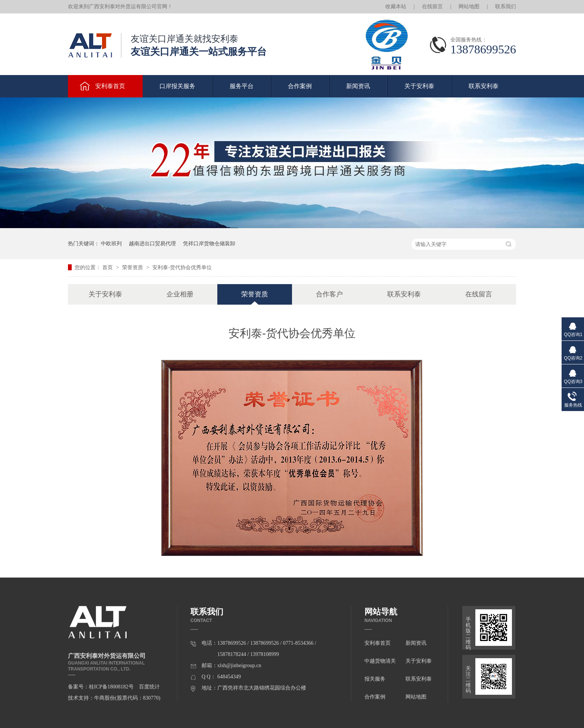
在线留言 (432, 7)
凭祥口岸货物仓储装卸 (209, 243)
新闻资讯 (358, 86)
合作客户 (329, 294)
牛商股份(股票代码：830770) (127, 698)
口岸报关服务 (177, 86)
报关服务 (375, 679)
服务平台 (242, 86)
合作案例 (300, 86)
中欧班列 (111, 243)
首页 (108, 267)
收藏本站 (396, 7)
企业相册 (180, 294)
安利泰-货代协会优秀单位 (182, 267)
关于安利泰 (419, 86)
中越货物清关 (380, 661)
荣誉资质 (133, 267)
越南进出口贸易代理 (152, 243)
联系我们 (506, 7)
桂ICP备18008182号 (111, 687)
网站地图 (469, 7)
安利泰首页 (110, 86)
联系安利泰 (484, 86)
